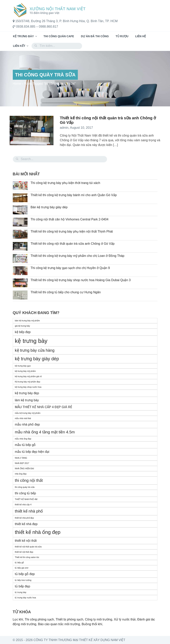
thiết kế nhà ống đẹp (38, 532)
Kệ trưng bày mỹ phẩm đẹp (28, 382)
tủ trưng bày (21, 592)
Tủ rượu (122, 36)
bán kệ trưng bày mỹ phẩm (27, 321)
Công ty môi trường (98, 619)
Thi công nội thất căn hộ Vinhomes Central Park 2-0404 (70, 219)
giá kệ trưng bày (23, 326)
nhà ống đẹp (21, 474)
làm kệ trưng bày (27, 400)
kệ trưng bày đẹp (27, 393)
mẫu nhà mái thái (23, 418)
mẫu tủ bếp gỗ (25, 445)
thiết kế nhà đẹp (26, 524)
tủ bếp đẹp (23, 586)
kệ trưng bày (31, 341)
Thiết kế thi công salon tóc (27, 557)
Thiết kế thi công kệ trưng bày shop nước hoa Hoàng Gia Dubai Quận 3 (81, 280)
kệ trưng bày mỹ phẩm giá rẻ (28, 376)
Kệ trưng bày (25, 36)
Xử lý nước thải (125, 619)
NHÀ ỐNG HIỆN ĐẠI (24, 468)
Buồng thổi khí (92, 624)
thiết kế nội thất (26, 541)
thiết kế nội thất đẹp (24, 552)
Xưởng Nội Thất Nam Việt (58, 9)
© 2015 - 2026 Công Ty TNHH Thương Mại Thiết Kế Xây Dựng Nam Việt (69, 640)
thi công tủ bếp (26, 493)
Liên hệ (141, 36)
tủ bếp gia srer (22, 568)
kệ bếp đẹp (23, 332)
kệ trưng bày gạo (23, 366)
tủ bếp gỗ (19, 562)
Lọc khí (18, 619)
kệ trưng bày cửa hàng (35, 350)
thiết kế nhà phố (29, 511)
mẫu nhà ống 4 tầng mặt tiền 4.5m (45, 432)
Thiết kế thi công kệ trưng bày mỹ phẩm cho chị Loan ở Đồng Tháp (78, 256)
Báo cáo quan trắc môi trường (59, 624)
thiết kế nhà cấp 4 (23, 505)
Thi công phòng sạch (39, 619)
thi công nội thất (29, 480)
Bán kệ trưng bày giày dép (49, 207)
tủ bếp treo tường (23, 580)
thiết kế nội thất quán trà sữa (28, 547)
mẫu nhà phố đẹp (27, 424)
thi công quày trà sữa (25, 487)
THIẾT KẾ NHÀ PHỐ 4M (26, 499)
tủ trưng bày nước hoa (25, 598)
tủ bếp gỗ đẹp (25, 574)
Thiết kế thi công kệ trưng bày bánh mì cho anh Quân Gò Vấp (74, 195)
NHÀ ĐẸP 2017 (22, 463)
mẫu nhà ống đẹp (23, 439)
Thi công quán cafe (59, 36)
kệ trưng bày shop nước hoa (28, 387)
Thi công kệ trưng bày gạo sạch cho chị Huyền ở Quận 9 (70, 268)
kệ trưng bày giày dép (37, 359)
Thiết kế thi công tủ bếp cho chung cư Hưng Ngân (66, 292)
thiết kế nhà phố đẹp (24, 518)
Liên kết (21, 46)
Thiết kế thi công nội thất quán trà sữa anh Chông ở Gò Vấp (73, 244)
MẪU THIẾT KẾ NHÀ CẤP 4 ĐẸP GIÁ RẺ (44, 407)
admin (64, 128)
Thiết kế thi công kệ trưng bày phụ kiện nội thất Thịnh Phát (72, 231)
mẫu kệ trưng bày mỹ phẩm (28, 413)
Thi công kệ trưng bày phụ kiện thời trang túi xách (65, 183)
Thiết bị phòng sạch (69, 619)
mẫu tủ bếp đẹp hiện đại (32, 452)
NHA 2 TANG (21, 458)
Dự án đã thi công (95, 36)
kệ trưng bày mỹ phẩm (25, 371)
